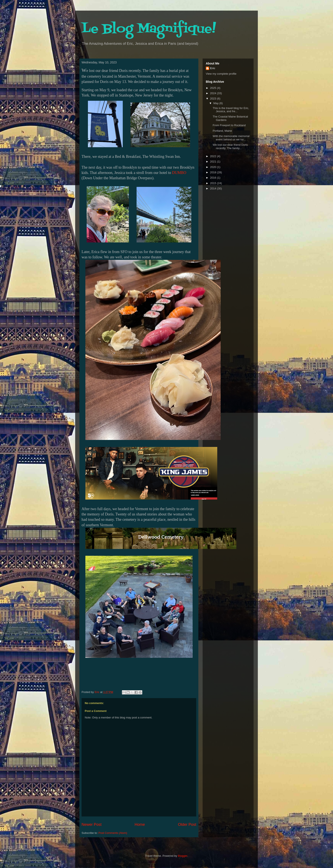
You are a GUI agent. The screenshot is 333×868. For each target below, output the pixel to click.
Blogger (183, 856)
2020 (214, 167)
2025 (214, 88)
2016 (214, 178)
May (216, 103)
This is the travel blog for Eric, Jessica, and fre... (231, 110)
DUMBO (179, 173)
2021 (214, 162)
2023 (214, 99)
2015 (214, 183)
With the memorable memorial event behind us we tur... (231, 138)
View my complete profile (221, 74)
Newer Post (92, 825)
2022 (214, 156)
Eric (213, 68)
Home (140, 825)
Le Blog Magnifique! (149, 29)
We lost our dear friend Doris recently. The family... (230, 146)
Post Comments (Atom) (113, 833)
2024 (214, 93)
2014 (214, 188)
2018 (214, 172)
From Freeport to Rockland (229, 125)
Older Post (187, 825)
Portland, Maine (222, 131)
